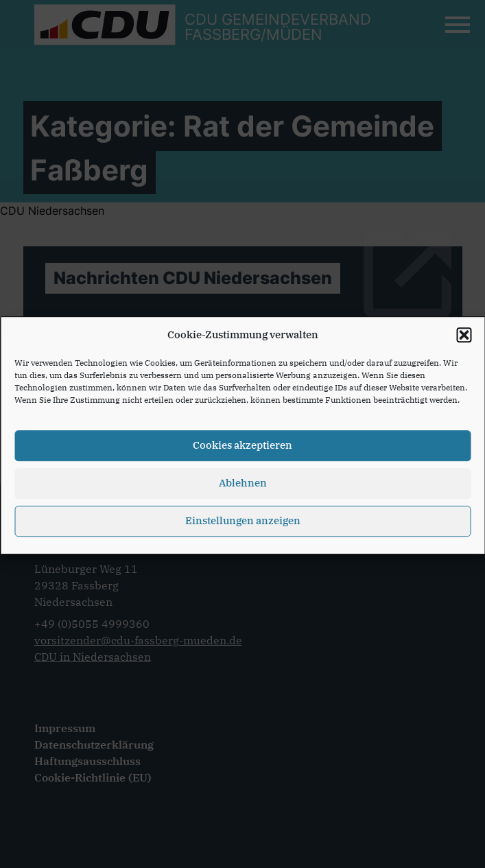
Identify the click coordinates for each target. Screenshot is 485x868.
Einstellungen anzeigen (243, 525)
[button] (464, 340)
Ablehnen (243, 488)
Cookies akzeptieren (242, 450)
